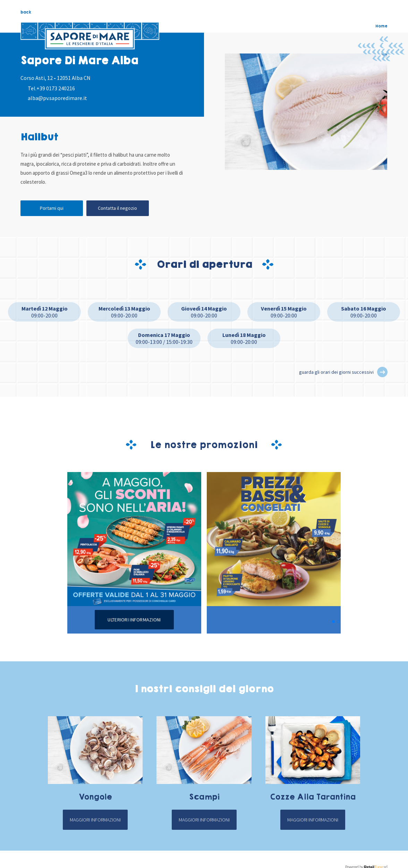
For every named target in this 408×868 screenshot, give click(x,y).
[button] (382, 372)
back (26, 12)
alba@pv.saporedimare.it (57, 98)
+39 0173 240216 (56, 88)
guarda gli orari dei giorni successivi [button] (336, 372)
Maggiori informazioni (95, 820)
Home (381, 26)
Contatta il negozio (117, 208)
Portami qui (52, 208)
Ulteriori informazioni (134, 620)
